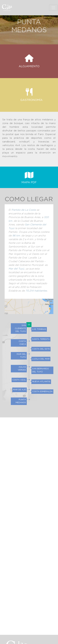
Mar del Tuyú (21, 356)
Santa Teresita (41, 339)
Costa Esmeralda (42, 392)
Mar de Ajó (19, 390)
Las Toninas (39, 329)
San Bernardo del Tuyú (41, 370)
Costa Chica (22, 343)
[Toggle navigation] (53, 8)
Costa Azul (19, 380)
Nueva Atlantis (41, 382)
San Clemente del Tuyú (20, 328)
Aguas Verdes (22, 369)
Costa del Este (41, 349)
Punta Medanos (21, 401)
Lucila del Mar (41, 359)
